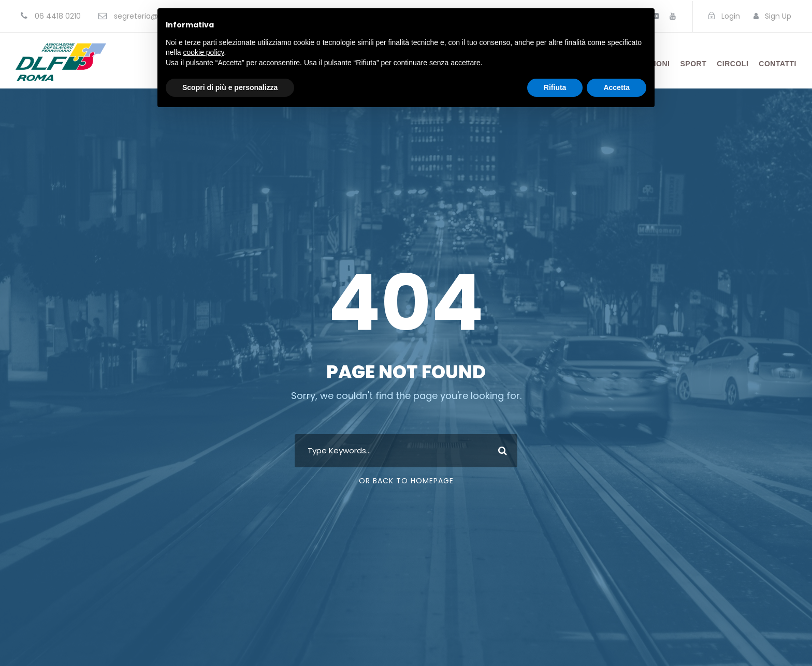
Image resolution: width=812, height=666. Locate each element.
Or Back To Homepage (406, 481)
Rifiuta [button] (555, 87)
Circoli (733, 64)
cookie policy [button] (203, 52)
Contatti (778, 64)
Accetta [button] (617, 87)
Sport (694, 64)
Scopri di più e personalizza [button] (230, 87)
